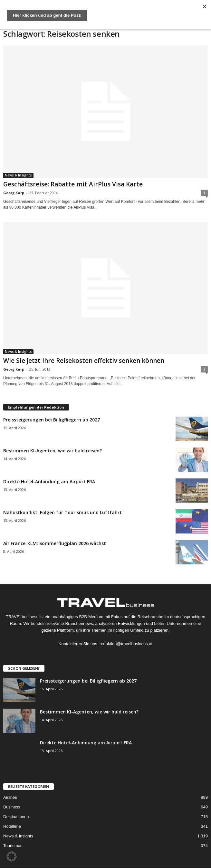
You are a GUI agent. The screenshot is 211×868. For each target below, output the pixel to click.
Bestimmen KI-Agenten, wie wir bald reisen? (53, 451)
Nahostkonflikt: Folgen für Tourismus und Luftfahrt (62, 512)
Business (12, 807)
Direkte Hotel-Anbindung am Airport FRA (49, 481)
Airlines (10, 797)
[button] (12, 856)
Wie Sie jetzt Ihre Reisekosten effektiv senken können (84, 361)
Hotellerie (12, 826)
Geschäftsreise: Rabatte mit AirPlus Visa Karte (73, 184)
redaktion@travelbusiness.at (126, 644)
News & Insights (18, 175)
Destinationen (16, 817)
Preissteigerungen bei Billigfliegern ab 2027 (52, 420)
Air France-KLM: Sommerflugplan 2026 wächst (55, 543)
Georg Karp (14, 193)
